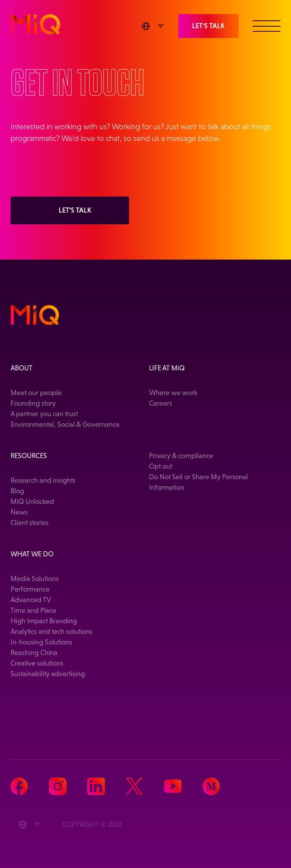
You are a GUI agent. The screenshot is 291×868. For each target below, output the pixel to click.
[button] (267, 26)
